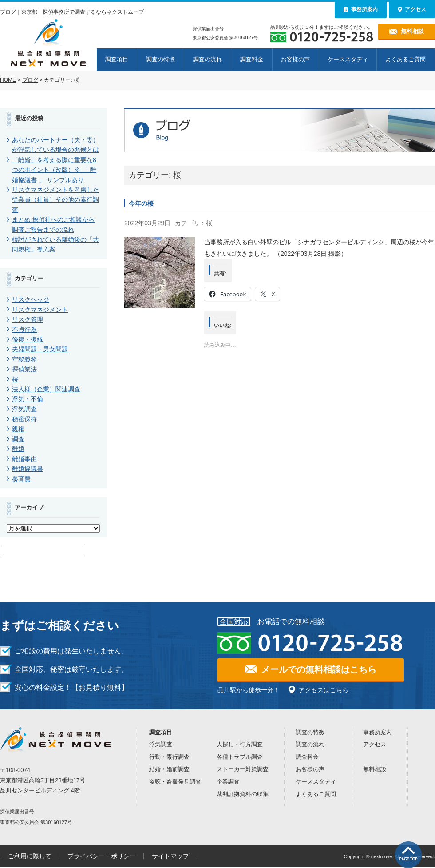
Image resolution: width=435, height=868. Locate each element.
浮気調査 (24, 409)
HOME (8, 80)
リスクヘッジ (31, 299)
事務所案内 (378, 732)
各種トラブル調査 (240, 757)
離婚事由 (24, 459)
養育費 (21, 479)
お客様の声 (295, 59)
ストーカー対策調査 (243, 769)
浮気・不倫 (28, 399)
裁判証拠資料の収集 (243, 794)
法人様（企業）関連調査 (46, 389)
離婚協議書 (28, 469)
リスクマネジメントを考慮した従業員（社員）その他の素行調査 (55, 200)
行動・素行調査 (169, 757)
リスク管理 (28, 319)
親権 (18, 429)
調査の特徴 (160, 59)
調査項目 (117, 59)
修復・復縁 (28, 339)
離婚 (18, 449)
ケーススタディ (348, 59)
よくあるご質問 (405, 59)
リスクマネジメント (40, 310)
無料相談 (375, 769)
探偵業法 (24, 369)
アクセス (375, 744)
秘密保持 (24, 419)
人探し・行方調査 (240, 744)
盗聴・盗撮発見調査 (175, 782)
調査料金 (252, 59)
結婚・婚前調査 (169, 769)
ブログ (30, 80)
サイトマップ (170, 856)
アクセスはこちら (324, 690)
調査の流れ (208, 59)
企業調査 (228, 782)
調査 (18, 439)
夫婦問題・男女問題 (40, 349)
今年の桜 (141, 203)
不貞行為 (24, 330)
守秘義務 (24, 359)
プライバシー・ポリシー (102, 856)
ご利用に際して (30, 856)
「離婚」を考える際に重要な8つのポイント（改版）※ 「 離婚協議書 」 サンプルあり (54, 170)
